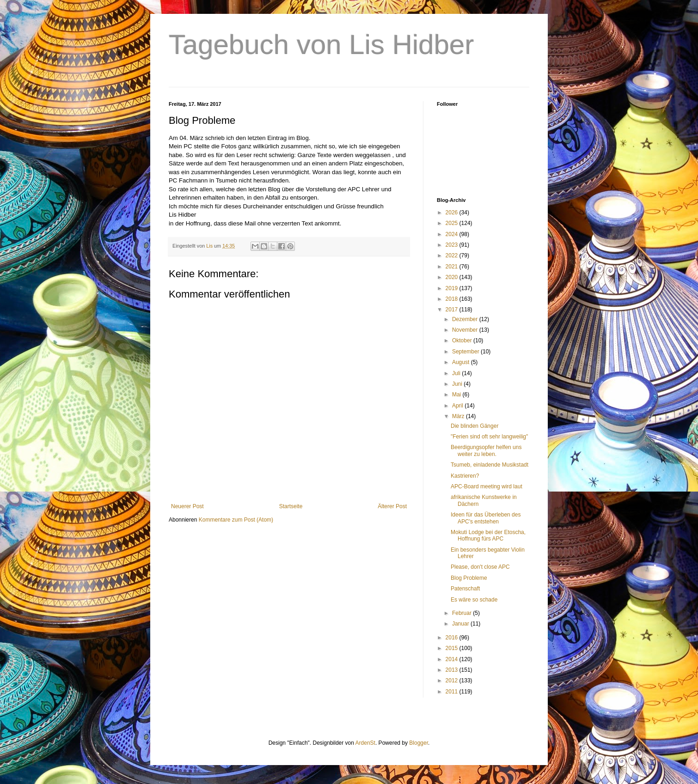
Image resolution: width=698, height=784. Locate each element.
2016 (453, 638)
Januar (461, 624)
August (462, 362)
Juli (457, 373)
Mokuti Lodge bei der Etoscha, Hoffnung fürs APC (488, 535)
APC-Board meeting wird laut (487, 486)
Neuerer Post (187, 506)
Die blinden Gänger (475, 426)
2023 (453, 245)
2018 (453, 299)
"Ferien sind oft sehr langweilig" (489, 437)
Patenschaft (465, 589)
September (466, 352)
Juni (458, 384)
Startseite (291, 506)
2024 (453, 234)
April (458, 406)
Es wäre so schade (474, 600)
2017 (453, 310)
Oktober (463, 340)
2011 (453, 692)
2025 (453, 223)
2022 (453, 255)
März (459, 416)
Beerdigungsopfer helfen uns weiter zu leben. (486, 450)
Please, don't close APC (480, 567)
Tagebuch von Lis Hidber (321, 45)
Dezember (466, 319)
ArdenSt (365, 743)
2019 (453, 288)
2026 (453, 213)
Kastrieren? (465, 476)
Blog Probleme (469, 578)
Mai (457, 395)
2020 (453, 277)
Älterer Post (392, 506)
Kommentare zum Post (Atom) (236, 520)
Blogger (419, 743)
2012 (453, 681)
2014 (453, 659)
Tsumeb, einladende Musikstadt (490, 465)
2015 (453, 648)
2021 (453, 267)
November (466, 330)
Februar (462, 613)
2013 (453, 670)
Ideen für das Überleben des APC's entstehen (486, 518)
